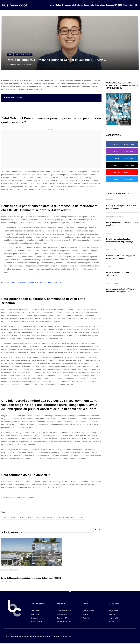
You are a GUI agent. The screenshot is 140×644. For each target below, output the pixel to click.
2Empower (54, 636)
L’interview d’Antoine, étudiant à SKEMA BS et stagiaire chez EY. (36, 282)
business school (25, 517)
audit (5, 517)
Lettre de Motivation (115, 217)
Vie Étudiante (77, 6)
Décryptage (100, 6)
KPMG (37, 517)
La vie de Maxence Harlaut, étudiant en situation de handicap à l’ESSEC (31, 578)
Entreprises (66, 6)
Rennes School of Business (49, 172)
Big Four (13, 517)
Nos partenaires (24, 636)
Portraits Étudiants (10, 570)
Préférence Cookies (66, 636)
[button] (136, 6)
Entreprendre (89, 6)
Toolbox (110, 200)
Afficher (20, 98)
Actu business (112, 283)
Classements (112, 250)
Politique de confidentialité (40, 636)
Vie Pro (58, 6)
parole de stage (48, 517)
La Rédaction (15, 65)
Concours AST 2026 (114, 6)
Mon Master (128, 6)
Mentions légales (11, 636)
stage (81, 517)
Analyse (110, 233)
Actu (52, 6)
